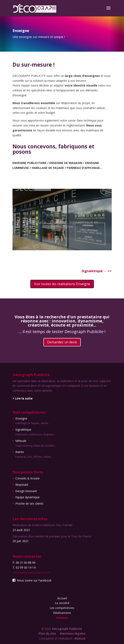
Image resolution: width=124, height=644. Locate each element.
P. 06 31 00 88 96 (24, 563)
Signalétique (95, 271)
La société (62, 603)
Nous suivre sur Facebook (32, 580)
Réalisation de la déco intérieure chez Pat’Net (43, 525)
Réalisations (62, 613)
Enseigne (36, 421)
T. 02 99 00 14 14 (24, 567)
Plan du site (47, 633)
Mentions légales (73, 633)
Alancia (80, 638)
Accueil (62, 598)
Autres (36, 455)
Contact (62, 618)
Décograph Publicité (67, 629)
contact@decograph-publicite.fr (32, 573)
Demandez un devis (62, 342)
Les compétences (62, 608)
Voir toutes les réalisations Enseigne (62, 284)
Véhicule (36, 444)
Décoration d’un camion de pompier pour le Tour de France (52, 536)
